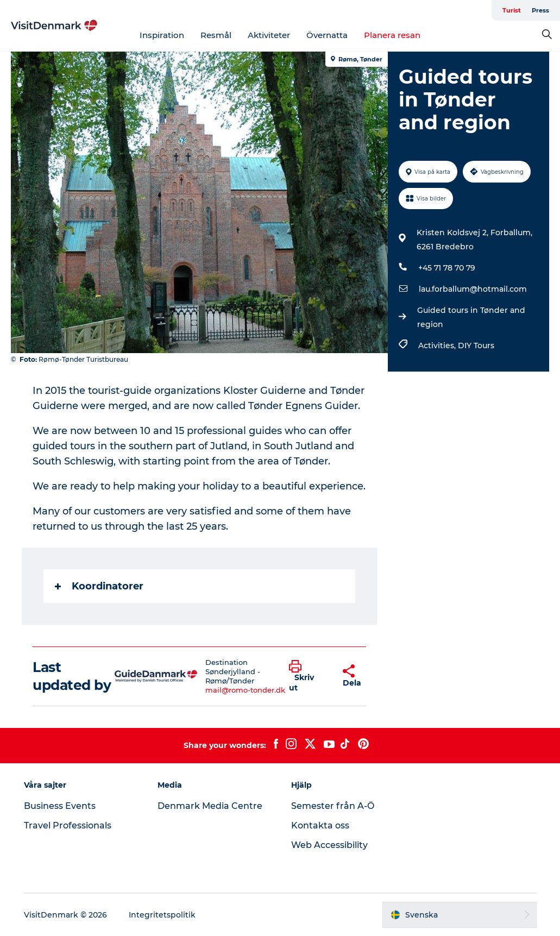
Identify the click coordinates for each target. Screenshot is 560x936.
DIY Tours (476, 345)
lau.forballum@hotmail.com (473, 289)
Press (540, 10)
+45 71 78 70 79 (447, 268)
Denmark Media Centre (210, 806)
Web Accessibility (329, 845)
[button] (308, 676)
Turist (512, 10)
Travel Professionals (68, 825)
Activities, (438, 345)
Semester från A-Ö (333, 806)
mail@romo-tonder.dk (245, 690)
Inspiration (162, 35)
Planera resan (392, 35)
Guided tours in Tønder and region (471, 317)
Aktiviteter (269, 35)
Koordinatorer (99, 586)
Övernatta (327, 35)
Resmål (216, 35)
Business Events (60, 806)
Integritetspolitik (162, 915)
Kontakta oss (320, 825)
